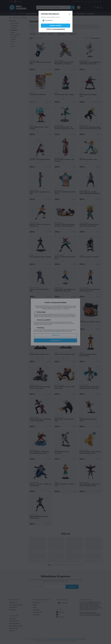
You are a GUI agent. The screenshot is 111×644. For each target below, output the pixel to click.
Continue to (55, 29)
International (47, 20)
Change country (55, 26)
